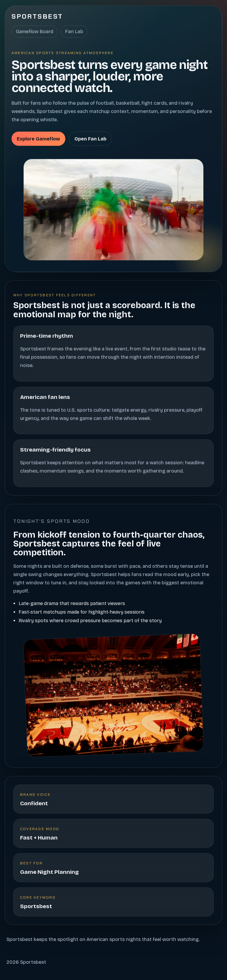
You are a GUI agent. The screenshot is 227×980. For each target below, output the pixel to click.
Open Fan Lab (90, 139)
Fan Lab (74, 31)
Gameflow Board (35, 31)
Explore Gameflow (38, 139)
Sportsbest (37, 16)
